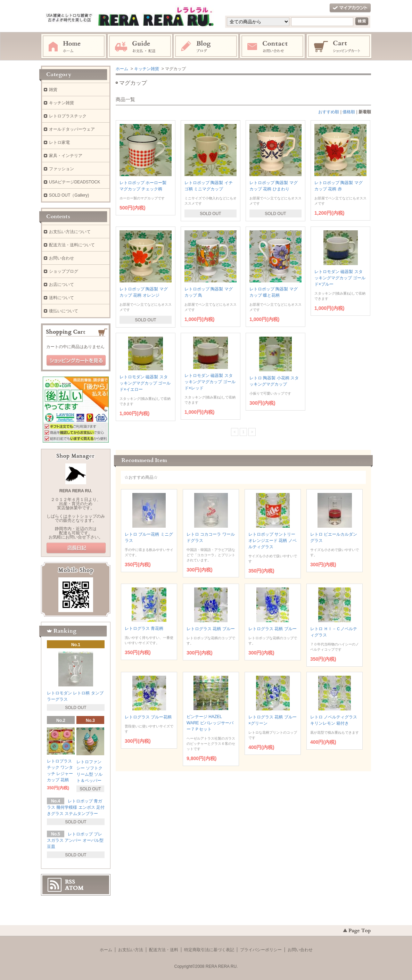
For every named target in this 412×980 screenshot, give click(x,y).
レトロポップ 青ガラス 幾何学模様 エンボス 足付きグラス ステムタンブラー (76, 807)
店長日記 (76, 548)
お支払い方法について (70, 232)
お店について (61, 285)
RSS (70, 882)
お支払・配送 (140, 47)
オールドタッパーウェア (72, 129)
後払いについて (64, 311)
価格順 (349, 112)
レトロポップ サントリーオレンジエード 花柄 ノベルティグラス (273, 541)
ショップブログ (64, 271)
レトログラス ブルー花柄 (148, 717)
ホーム (74, 47)
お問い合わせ (273, 47)
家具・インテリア (66, 156)
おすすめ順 (329, 112)
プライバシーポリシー (261, 950)
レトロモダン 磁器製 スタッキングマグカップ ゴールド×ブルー (340, 278)
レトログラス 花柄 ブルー (211, 629)
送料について (61, 298)
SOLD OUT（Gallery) (69, 195)
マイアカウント (350, 8)
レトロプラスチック (68, 116)
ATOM (74, 888)
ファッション (61, 169)
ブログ (206, 47)
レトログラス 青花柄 (144, 628)
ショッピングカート (339, 47)
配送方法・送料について (72, 245)
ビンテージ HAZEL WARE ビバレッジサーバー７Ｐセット (210, 723)
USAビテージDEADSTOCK (75, 182)
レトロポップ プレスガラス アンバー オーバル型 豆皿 (75, 840)
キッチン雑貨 (147, 69)
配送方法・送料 (164, 950)
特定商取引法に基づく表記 (209, 950)
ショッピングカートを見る (76, 361)
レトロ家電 (59, 142)
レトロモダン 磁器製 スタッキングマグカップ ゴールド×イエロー (145, 383)
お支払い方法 (131, 950)
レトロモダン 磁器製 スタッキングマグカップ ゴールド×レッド (210, 382)
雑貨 (53, 90)
